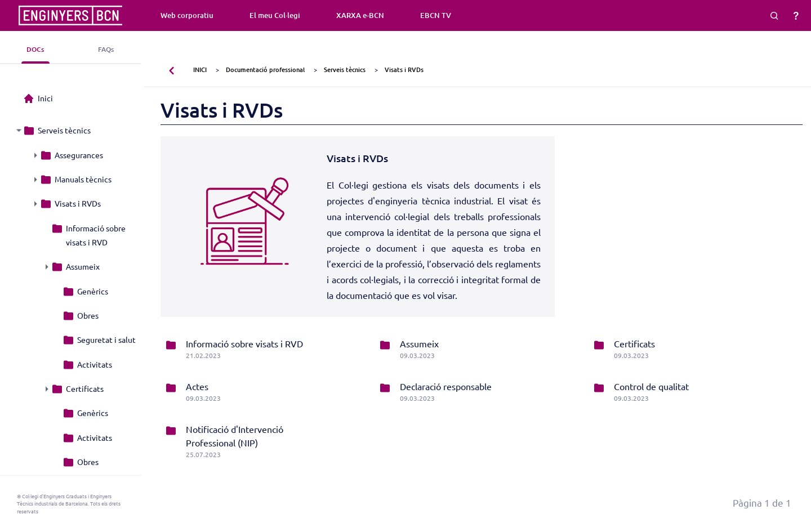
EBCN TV (436, 15)
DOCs (35, 49)
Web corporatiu (187, 15)
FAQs (106, 49)
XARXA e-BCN (360, 15)
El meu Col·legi (275, 15)
